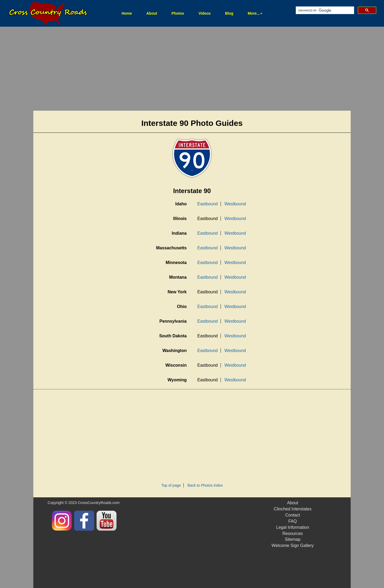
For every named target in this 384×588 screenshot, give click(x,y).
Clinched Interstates (293, 509)
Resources (293, 533)
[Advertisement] (192, 69)
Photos (178, 13)
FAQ (293, 521)
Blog (229, 13)
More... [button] (255, 13)
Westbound (235, 204)
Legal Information (293, 527)
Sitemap (293, 539)
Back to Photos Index (205, 485)
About (152, 13)
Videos (205, 13)
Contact (293, 515)
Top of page (171, 485)
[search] (324, 10)
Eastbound (208, 204)
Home (130, 13)
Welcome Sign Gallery (293, 545)
